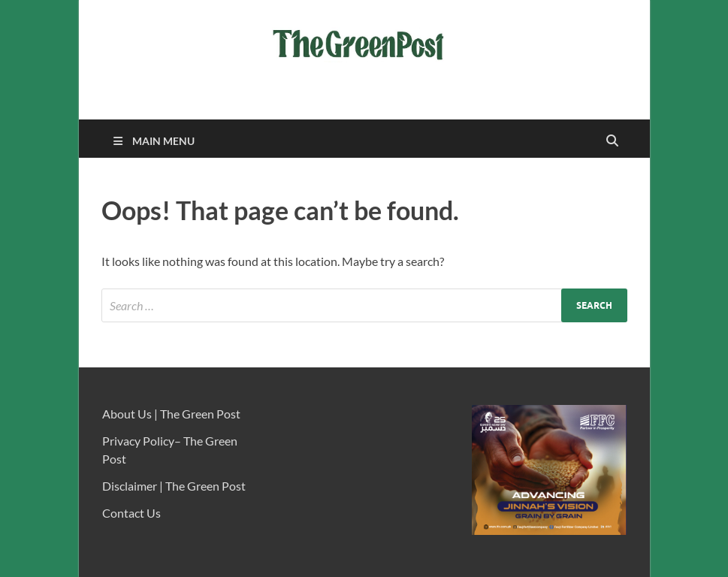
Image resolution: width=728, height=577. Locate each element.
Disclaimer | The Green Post (174, 486)
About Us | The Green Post (171, 414)
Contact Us (131, 513)
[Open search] (612, 141)
